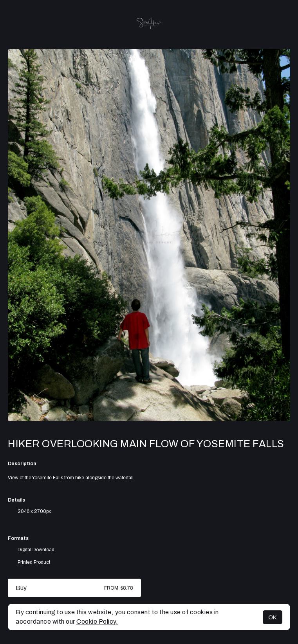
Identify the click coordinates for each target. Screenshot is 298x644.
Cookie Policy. (97, 622)
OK (273, 617)
